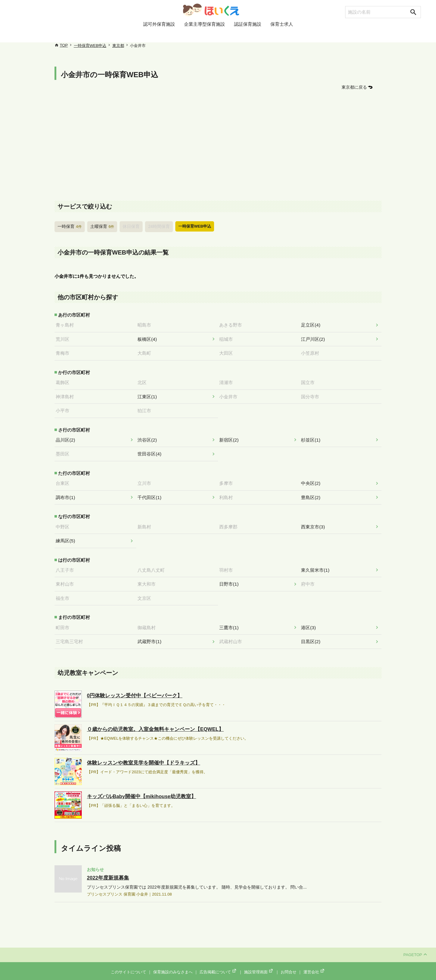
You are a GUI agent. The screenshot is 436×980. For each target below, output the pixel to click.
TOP (64, 45)
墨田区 (64, 451)
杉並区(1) (312, 437)
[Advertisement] (218, 146)
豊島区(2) (312, 493)
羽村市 (228, 565)
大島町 (146, 352)
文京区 (146, 592)
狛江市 (146, 408)
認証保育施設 (248, 34)
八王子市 (67, 565)
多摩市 (228, 479)
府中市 (310, 579)
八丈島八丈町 (153, 565)
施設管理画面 (259, 965)
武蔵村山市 (232, 635)
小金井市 (230, 394)
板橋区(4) (149, 338)
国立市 (310, 380)
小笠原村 (312, 352)
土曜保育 (101, 226)
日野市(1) (231, 579)
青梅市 (64, 352)
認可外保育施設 (159, 34)
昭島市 (146, 324)
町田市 (64, 621)
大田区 (228, 352)
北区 (144, 380)
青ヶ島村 (67, 324)
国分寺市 (312, 394)
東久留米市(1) (317, 565)
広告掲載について (218, 965)
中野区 (64, 522)
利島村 (228, 493)
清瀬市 (228, 380)
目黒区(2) (312, 635)
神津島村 (67, 394)
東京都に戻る (355, 87)
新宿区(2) (231, 437)
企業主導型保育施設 (205, 34)
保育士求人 (282, 34)
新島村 (146, 522)
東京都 (118, 46)
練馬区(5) (67, 536)
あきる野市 (232, 324)
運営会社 (314, 965)
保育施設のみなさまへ (173, 965)
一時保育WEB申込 (90, 46)
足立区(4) (312, 324)
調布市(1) (67, 493)
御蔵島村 (148, 621)
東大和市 (148, 579)
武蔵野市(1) (151, 635)
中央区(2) (312, 479)
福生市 (64, 592)
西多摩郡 (230, 522)
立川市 (146, 479)
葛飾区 (64, 380)
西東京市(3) (315, 522)
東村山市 (67, 579)
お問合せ (289, 965)
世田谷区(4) (151, 451)
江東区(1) (149, 394)
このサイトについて (129, 965)
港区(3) (310, 621)
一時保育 (69, 226)
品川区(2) (67, 437)
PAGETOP (415, 948)
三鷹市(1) (231, 621)
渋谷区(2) (149, 437)
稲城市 (228, 338)
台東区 (64, 479)
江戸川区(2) (315, 338)
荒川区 (64, 338)
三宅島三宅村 (71, 635)
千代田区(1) (151, 493)
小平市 (64, 408)
